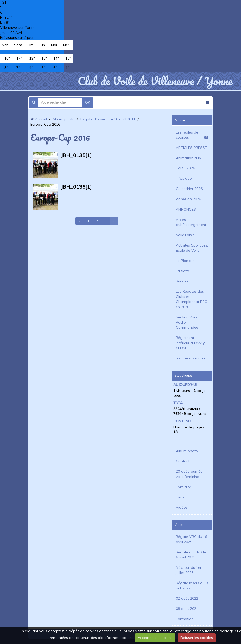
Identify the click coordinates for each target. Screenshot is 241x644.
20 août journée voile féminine (189, 474)
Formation (185, 619)
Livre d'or (184, 487)
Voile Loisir (185, 235)
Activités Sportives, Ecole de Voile (192, 248)
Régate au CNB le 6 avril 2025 (191, 555)
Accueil (41, 119)
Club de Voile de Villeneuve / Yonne (155, 81)
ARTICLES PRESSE (191, 148)
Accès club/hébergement (191, 222)
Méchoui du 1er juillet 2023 (189, 570)
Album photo (64, 119)
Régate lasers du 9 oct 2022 (192, 585)
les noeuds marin (190, 358)
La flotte (183, 271)
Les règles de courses (192, 135)
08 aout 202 (186, 609)
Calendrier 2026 (189, 189)
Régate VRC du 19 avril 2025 (192, 539)
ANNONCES (186, 209)
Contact (183, 461)
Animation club (188, 158)
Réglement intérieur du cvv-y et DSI (190, 343)
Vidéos (182, 507)
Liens (180, 497)
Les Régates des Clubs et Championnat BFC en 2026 (192, 299)
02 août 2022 (187, 598)
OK (88, 102)
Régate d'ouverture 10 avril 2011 (108, 119)
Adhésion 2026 (188, 199)
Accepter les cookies (155, 638)
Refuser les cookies (197, 638)
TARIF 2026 (185, 168)
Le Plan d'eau (187, 261)
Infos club (184, 178)
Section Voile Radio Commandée (187, 322)
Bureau (182, 281)
